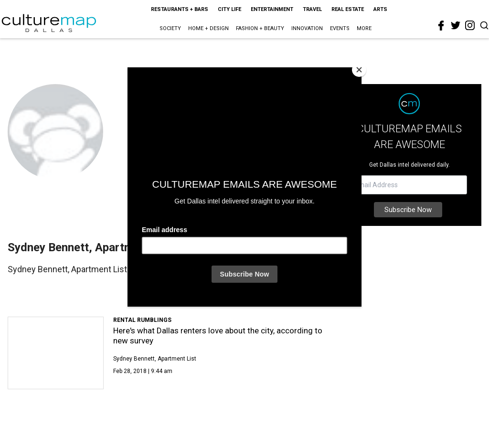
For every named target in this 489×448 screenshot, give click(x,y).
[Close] (359, 70)
